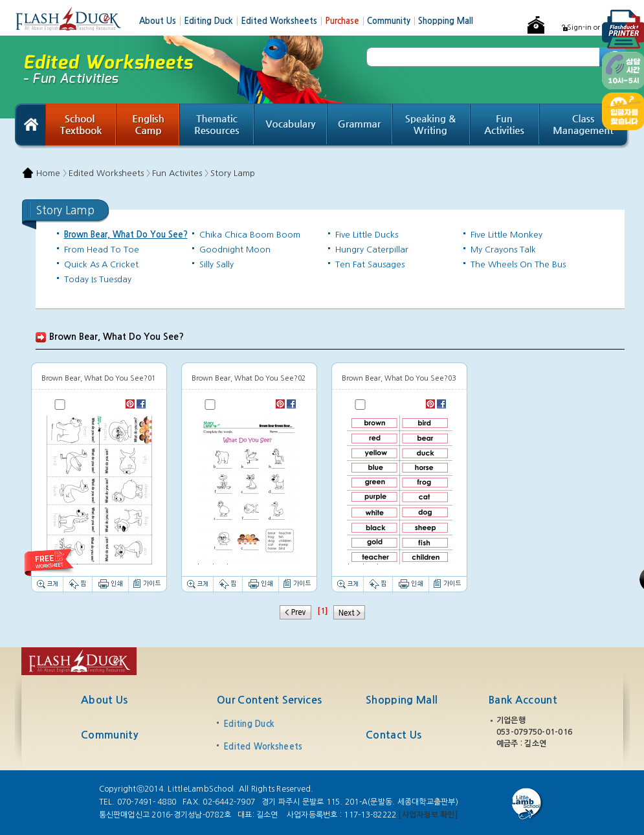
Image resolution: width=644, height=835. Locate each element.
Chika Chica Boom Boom (250, 235)
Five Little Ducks (367, 235)
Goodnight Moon (235, 250)
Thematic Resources (217, 126)
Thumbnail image (99, 490)
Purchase (346, 21)
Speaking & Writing (432, 126)
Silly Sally (217, 264)
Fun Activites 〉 (180, 173)
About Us (161, 21)
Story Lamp (233, 173)
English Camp (148, 126)
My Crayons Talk (503, 250)
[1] (322, 611)
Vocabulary (291, 126)
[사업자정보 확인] (427, 815)
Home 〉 (51, 173)
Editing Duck (212, 21)
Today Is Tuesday (98, 279)
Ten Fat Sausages (370, 264)
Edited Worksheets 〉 (109, 173)
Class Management (585, 126)
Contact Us (394, 735)
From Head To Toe (102, 250)
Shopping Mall (446, 21)
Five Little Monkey (506, 235)
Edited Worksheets (283, 21)
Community (393, 21)
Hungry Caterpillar (372, 250)
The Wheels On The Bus (518, 264)
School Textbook (81, 126)
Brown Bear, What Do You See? (126, 235)
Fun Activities (505, 126)
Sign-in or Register (598, 28)
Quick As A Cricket (101, 264)
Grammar (360, 126)
